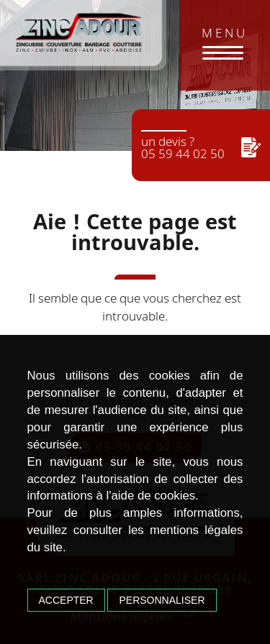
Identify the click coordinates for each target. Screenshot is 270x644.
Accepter (66, 600)
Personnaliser (162, 600)
